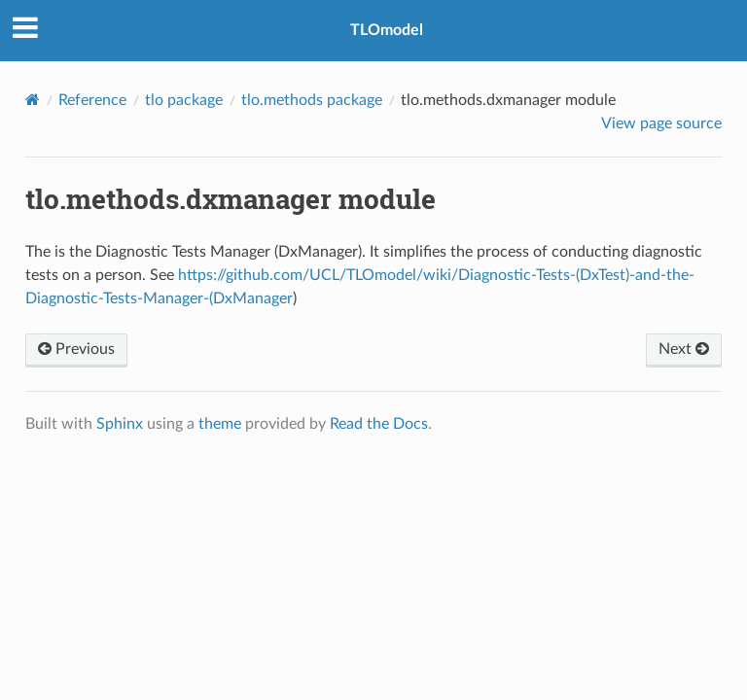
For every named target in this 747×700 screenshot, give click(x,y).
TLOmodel (387, 30)
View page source (661, 123)
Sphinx (120, 424)
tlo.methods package (312, 100)
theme (220, 424)
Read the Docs (379, 424)
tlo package (184, 100)
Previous (76, 349)
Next (684, 349)
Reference (92, 100)
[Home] (33, 100)
